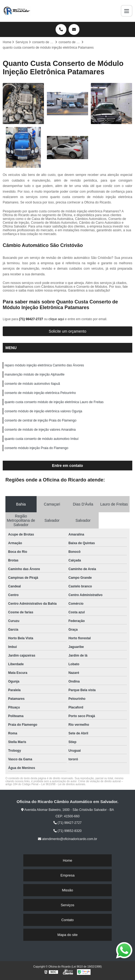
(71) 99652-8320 (67, 831)
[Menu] (127, 11)
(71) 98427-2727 (31, 319)
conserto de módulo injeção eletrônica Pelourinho (40, 393)
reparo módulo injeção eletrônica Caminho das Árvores (44, 365)
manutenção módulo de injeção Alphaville (35, 374)
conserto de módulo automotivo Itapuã (32, 384)
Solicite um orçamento (68, 331)
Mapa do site (67, 935)
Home (68, 860)
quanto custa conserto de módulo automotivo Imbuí (42, 439)
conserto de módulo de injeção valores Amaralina (40, 430)
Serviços (67, 905)
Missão (67, 890)
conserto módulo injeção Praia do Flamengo (36, 448)
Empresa (67, 875)
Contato (67, 920)
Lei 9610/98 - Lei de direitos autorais (63, 784)
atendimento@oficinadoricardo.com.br (67, 839)
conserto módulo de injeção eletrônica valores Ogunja (43, 411)
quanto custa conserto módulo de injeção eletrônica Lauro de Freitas (54, 402)
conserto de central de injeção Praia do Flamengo (41, 420)
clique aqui (56, 319)
